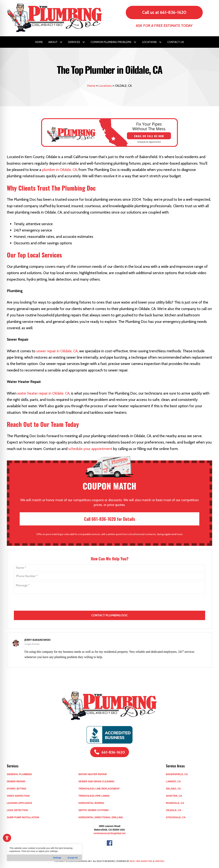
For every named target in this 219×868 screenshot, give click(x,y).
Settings (57, 858)
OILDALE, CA (174, 810)
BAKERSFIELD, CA (177, 774)
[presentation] (110, 606)
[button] (61, 42)
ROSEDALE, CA (175, 803)
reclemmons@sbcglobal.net (109, 833)
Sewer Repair (16, 781)
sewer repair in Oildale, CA (57, 351)
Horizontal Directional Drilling (101, 817)
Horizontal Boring (91, 803)
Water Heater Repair (93, 774)
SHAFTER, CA (174, 796)
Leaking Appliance (19, 803)
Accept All (73, 858)
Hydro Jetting (17, 789)
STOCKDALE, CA (176, 817)
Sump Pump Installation (23, 817)
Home (91, 86)
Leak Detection (17, 810)
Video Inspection (18, 796)
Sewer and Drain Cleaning (96, 781)
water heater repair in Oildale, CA (43, 393)
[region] (44, 853)
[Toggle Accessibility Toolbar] (7, 838)
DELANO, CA (173, 789)
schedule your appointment (90, 449)
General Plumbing (19, 774)
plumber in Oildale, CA (60, 170)
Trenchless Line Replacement (99, 789)
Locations (105, 86)
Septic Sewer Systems (94, 810)
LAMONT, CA (173, 781)
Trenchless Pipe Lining (94, 796)
